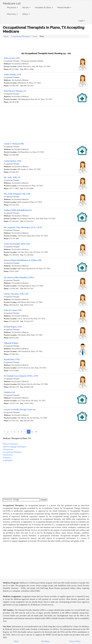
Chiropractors (8, 449)
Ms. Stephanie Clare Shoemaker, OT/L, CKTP (23, 227)
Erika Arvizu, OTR (12, 58)
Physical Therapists (10, 444)
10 (36, 432)
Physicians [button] (12, 7)
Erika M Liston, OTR (13, 310)
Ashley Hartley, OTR (12, 75)
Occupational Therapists (21, 36)
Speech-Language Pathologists (15, 447)
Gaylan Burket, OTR (12, 161)
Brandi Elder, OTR (12, 359)
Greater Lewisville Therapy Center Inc (20, 410)
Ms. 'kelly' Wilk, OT (12, 177)
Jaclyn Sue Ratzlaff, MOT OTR (17, 244)
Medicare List (12, 3)
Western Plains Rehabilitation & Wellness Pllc (23, 260)
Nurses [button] (26, 7)
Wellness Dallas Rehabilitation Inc (18, 210)
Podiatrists (7, 458)
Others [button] (26, 14)
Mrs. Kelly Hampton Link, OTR (17, 194)
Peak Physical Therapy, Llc (15, 91)
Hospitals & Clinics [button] (44, 7)
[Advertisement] (46, 45)
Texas (35, 36)
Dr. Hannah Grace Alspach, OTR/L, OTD (21, 376)
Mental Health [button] (64, 7)
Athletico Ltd (9, 392)
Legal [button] (82, 21)
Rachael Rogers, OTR (13, 327)
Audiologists (8, 460)
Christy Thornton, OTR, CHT (16, 294)
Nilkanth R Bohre (11, 343)
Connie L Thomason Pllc (14, 144)
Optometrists (8, 455)
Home (6, 36)
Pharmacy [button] (12, 14)
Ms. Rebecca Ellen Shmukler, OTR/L (19, 277)
